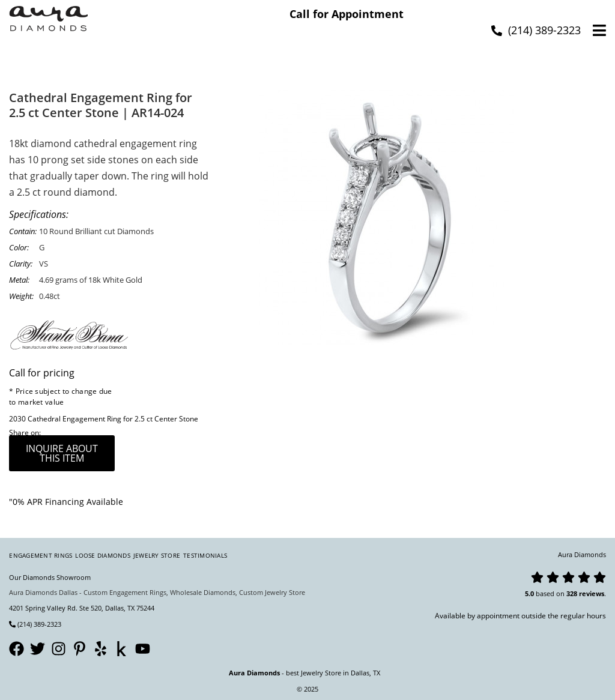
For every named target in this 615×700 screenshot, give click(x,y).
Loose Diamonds (103, 555)
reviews (592, 593)
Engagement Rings (41, 555)
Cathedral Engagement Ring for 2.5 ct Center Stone (113, 419)
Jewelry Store (157, 555)
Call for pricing (42, 373)
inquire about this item (62, 453)
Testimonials (205, 555)
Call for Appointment (347, 14)
